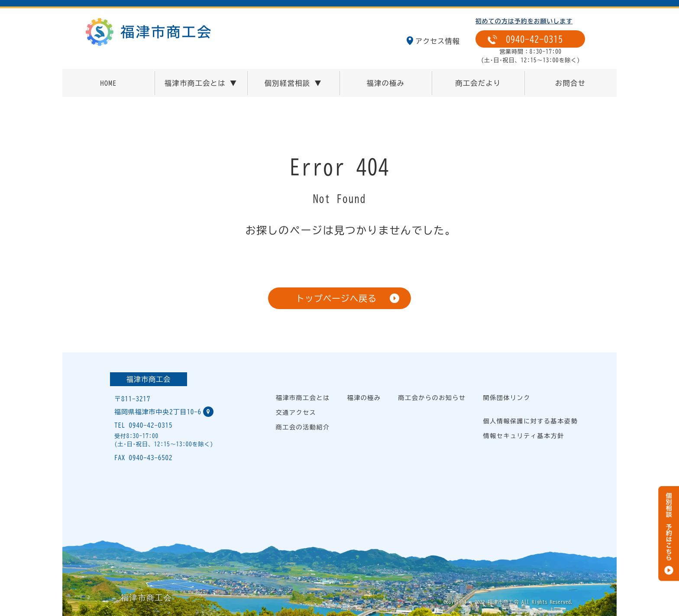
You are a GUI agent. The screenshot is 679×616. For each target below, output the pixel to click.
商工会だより (478, 83)
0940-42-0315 (534, 39)
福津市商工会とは (303, 398)
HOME (108, 83)
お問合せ (570, 83)
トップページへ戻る (336, 298)
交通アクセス (296, 413)
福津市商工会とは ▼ (201, 83)
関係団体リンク (507, 398)
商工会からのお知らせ (432, 398)
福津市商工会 (149, 379)
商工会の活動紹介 (303, 427)
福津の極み (386, 83)
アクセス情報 (438, 41)
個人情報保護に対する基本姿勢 (530, 421)
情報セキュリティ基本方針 (524, 436)
